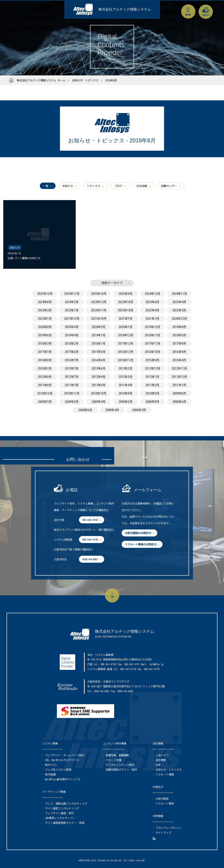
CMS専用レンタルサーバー (60, 818)
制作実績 (50, 774)
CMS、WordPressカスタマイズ (62, 760)
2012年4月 (99, 377)
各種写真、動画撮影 (117, 755)
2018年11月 (152, 335)
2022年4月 (152, 310)
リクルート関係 (165, 803)
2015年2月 (45, 369)
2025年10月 (99, 294)
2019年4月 (72, 335)
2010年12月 (45, 393)
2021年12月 (72, 319)
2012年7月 (72, 377)
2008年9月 (152, 402)
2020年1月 (125, 327)
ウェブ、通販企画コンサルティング (66, 803)
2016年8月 (45, 360)
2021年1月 (152, 319)
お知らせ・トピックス (85, 80)
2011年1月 (179, 385)
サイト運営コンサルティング (62, 808)
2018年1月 (99, 344)
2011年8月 (45, 385)
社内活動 (142, 186)
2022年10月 (126, 310)
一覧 (46, 186)
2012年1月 (152, 377)
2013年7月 (72, 369)
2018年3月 (45, 344)
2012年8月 (45, 377)
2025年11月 (72, 294)
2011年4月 (125, 385)
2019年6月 (111, 80)
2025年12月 (45, 294)
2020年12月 (179, 319)
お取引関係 (162, 799)
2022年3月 (179, 310)
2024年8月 (45, 302)
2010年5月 (152, 393)
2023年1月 (72, 310)
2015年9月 (152, 360)
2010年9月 (125, 393)
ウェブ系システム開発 (58, 770)
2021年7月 (125, 319)
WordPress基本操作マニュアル (63, 779)
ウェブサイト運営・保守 (59, 813)
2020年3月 (99, 327)
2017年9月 (179, 344)
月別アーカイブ (112, 283)
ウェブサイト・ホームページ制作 (65, 755)
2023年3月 (45, 310)
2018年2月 (72, 344)
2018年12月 (126, 335)
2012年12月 (152, 369)
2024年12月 (152, 294)
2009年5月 (72, 402)
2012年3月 (125, 377)
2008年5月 (85, 410)
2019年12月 (152, 327)
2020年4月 (72, 327)
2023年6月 (152, 302)
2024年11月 (179, 294)
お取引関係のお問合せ (138, 533)
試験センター (169, 186)
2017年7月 (45, 352)
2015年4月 (179, 360)
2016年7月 (72, 360)
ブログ (118, 186)
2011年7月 (72, 385)
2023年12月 (99, 302)
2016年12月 (126, 352)
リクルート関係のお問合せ (141, 544)
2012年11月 (179, 369)
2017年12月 (126, 344)
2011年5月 (99, 385)
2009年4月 (99, 402)
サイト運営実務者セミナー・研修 (65, 823)
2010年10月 (99, 393)
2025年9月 (125, 294)
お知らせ (68, 186)
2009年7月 (45, 402)
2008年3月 (139, 410)
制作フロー (52, 765)
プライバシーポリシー (169, 828)
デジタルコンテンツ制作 (120, 765)
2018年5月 (179, 335)
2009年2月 (125, 402)
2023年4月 (179, 302)
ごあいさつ (162, 755)
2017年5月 (99, 352)
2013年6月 (99, 369)
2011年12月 (179, 377)
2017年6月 (72, 352)
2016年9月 (179, 352)
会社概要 (161, 760)
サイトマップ (163, 833)
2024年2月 (72, 302)
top (112, 597)
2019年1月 (99, 335)
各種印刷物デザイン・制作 (121, 770)
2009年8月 (179, 393)
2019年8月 (179, 327)
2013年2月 (125, 369)
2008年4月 (112, 410)
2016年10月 (152, 352)
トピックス (94, 186)
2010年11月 (72, 393)
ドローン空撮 (114, 760)
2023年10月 (126, 302)
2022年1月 (45, 319)
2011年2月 (152, 385)
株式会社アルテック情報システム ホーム (41, 80)
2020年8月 (45, 327)
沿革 (158, 765)
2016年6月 (99, 360)
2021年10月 (99, 319)
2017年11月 (152, 344)
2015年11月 (126, 360)
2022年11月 (99, 310)
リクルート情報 (165, 774)
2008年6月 (179, 402)
